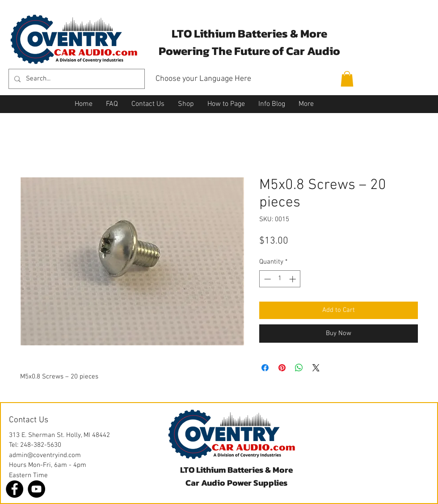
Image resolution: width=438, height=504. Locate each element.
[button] (347, 79)
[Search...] (76, 79)
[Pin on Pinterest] (282, 368)
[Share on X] (316, 368)
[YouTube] (36, 489)
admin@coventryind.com (45, 455)
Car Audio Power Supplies (236, 483)
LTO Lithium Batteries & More (236, 470)
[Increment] (293, 279)
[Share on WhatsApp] (299, 368)
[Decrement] (267, 279)
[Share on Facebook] (265, 368)
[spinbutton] (280, 279)
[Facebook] (15, 489)
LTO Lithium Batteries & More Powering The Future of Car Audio (249, 42)
